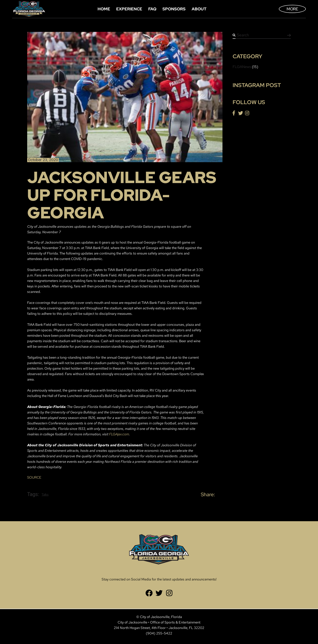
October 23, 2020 (43, 160)
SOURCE (34, 477)
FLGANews (242, 67)
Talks (45, 495)
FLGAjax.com (119, 434)
